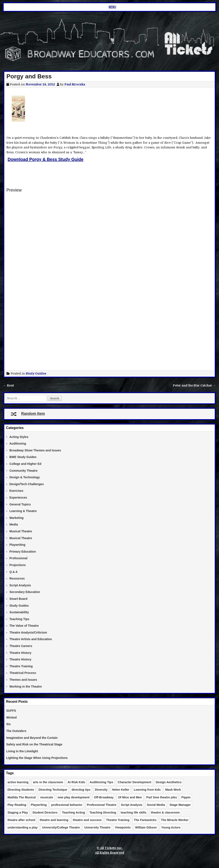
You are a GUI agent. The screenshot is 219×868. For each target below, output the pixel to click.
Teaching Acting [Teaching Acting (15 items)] (73, 812)
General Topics (20, 504)
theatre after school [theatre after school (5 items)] (21, 820)
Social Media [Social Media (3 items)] (156, 805)
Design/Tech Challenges (27, 484)
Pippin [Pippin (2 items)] (186, 797)
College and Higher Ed (25, 464)
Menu (112, 7)
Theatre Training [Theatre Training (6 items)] (118, 820)
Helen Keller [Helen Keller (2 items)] (121, 790)
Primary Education (23, 552)
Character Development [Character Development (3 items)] (134, 782)
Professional (18, 558)
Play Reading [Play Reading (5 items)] (17, 805)
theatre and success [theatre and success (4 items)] (87, 820)
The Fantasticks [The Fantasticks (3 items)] (145, 820)
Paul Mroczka (75, 84)
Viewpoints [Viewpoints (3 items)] (123, 827)
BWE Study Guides (23, 457)
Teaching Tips (19, 619)
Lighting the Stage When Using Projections (37, 758)
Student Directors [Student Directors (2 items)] (45, 812)
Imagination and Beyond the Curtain (32, 738)
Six (8, 724)
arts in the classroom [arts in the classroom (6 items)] (48, 782)
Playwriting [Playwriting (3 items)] (39, 805)
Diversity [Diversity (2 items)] (101, 790)
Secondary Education (25, 592)
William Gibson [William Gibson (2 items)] (146, 827)
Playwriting (17, 545)
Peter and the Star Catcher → (194, 385)
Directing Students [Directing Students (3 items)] (21, 790)
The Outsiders (16, 731)
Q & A (13, 572)
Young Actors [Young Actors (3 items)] (171, 827)
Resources (17, 578)
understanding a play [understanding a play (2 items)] (23, 827)
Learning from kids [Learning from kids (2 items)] (147, 790)
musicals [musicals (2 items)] (47, 797)
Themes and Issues (23, 680)
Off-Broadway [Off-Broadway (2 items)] (104, 797)
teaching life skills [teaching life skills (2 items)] (134, 812)
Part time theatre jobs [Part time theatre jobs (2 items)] (162, 797)
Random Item (28, 414)
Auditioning (18, 444)
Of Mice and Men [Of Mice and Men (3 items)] (130, 797)
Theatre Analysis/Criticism (28, 632)
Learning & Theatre (23, 511)
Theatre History (20, 653)
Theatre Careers (21, 646)
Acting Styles (19, 437)
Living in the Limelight (22, 751)
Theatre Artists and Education (31, 639)
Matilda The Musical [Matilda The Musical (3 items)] (22, 797)
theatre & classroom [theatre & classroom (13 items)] (165, 812)
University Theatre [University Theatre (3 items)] (97, 827)
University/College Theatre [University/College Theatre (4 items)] (61, 827)
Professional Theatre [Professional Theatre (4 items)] (102, 805)
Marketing (16, 518)
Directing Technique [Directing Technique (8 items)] (53, 790)
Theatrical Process (23, 673)
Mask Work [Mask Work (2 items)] (173, 790)
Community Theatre (23, 471)
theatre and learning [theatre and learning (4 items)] (54, 820)
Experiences (18, 498)
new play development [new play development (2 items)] (73, 797)
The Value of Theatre (24, 626)
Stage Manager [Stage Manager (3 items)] (180, 805)
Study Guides (36, 373)
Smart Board (18, 599)
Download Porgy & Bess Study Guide (46, 159)
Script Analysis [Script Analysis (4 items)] (132, 805)
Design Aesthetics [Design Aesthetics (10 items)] (169, 782)
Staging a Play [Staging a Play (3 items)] (18, 812)
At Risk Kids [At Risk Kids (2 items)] (76, 782)
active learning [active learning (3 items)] (18, 782)
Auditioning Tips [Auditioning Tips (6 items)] (101, 782)
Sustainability (19, 612)
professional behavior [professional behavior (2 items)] (67, 805)
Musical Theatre (21, 531)
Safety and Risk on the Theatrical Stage (34, 744)
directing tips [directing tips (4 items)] (81, 790)
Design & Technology (25, 477)
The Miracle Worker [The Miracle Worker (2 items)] (175, 820)
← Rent (9, 385)
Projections (18, 565)
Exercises (16, 491)
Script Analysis (20, 585)
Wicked (11, 717)
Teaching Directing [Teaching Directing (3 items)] (103, 812)
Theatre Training (21, 666)
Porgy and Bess (29, 76)
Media (14, 524)
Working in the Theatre (26, 686)
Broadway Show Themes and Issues (35, 450)
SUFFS (11, 711)
